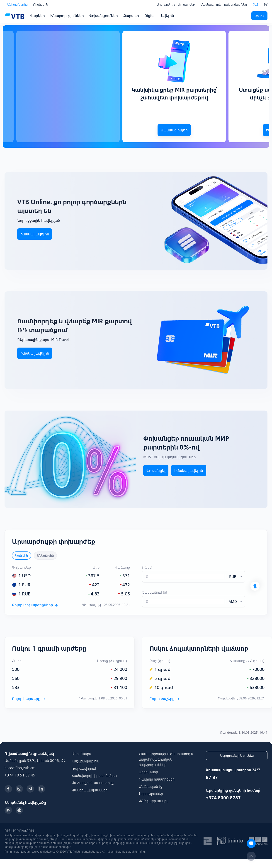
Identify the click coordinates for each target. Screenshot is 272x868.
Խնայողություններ (67, 16)
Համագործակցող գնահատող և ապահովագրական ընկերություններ (166, 759)
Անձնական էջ (151, 786)
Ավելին (168, 16)
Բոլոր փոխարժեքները (35, 605)
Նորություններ (151, 794)
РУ (266, 5)
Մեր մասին (81, 754)
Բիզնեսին (41, 5)
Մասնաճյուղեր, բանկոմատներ (224, 5)
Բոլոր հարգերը (28, 699)
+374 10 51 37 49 (20, 775)
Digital (150, 16)
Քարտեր (131, 16)
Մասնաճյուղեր (174, 130)
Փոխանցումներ (104, 16)
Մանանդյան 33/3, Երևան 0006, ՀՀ (35, 761)
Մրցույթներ (148, 772)
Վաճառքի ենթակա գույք (93, 783)
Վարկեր (37, 16)
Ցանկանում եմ (155, 592)
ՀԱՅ (255, 5)
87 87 (212, 777)
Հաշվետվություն (85, 761)
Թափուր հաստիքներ (157, 779)
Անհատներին (17, 5)
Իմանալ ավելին (35, 353)
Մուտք (259, 16)
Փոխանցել (156, 471)
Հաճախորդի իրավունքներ (94, 776)
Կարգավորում (84, 768)
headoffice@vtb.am (20, 768)
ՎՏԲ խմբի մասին (154, 801)
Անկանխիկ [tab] (45, 556)
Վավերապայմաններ (90, 790)
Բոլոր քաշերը (164, 699)
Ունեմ (147, 567)
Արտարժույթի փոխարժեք (176, 5)
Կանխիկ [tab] (22, 556)
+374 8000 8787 (223, 798)
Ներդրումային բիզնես (237, 756)
